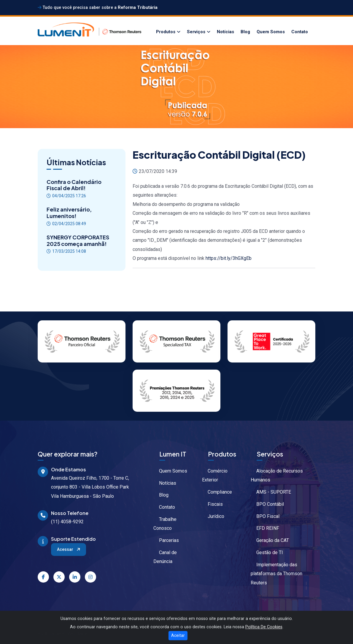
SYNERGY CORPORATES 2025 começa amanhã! (78, 240)
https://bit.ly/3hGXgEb (229, 258)
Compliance (217, 492)
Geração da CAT (270, 540)
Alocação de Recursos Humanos (277, 475)
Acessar (69, 549)
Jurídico (213, 516)
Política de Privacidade (62, 633)
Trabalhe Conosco (165, 524)
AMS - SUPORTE (271, 492)
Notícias (225, 32)
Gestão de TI (267, 552)
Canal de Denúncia (165, 557)
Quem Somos (271, 32)
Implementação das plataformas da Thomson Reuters (276, 574)
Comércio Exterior (215, 475)
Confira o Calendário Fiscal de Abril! (74, 185)
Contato (300, 32)
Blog (245, 32)
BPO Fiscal (265, 516)
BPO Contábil (267, 504)
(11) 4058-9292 (67, 522)
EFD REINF (265, 528)
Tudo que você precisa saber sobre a (98, 8)
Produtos (166, 32)
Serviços (196, 32)
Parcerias (166, 540)
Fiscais (212, 504)
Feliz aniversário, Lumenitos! (69, 213)
